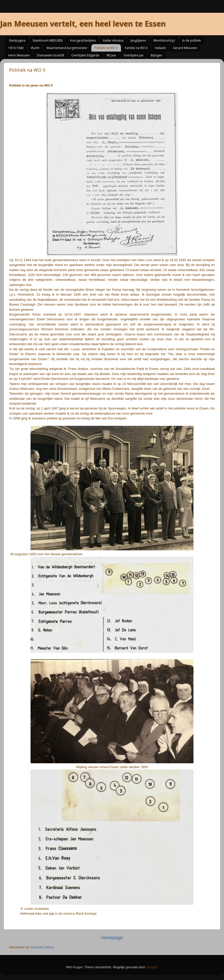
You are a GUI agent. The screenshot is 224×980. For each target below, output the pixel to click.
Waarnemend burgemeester (67, 48)
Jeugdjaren (138, 40)
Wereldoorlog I (164, 40)
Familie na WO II (136, 48)
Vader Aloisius (113, 40)
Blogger (152, 967)
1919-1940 (16, 48)
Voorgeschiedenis (83, 40)
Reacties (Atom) (42, 947)
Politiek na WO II (106, 48)
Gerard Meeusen (185, 48)
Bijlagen (156, 55)
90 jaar (111, 55)
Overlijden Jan (134, 55)
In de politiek (192, 40)
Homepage (112, 938)
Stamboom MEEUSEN (48, 40)
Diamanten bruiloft (51, 55)
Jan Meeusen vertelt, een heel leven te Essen (83, 24)
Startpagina (17, 40)
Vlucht (35, 48)
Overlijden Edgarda (85, 55)
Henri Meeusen (19, 55)
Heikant (160, 48)
